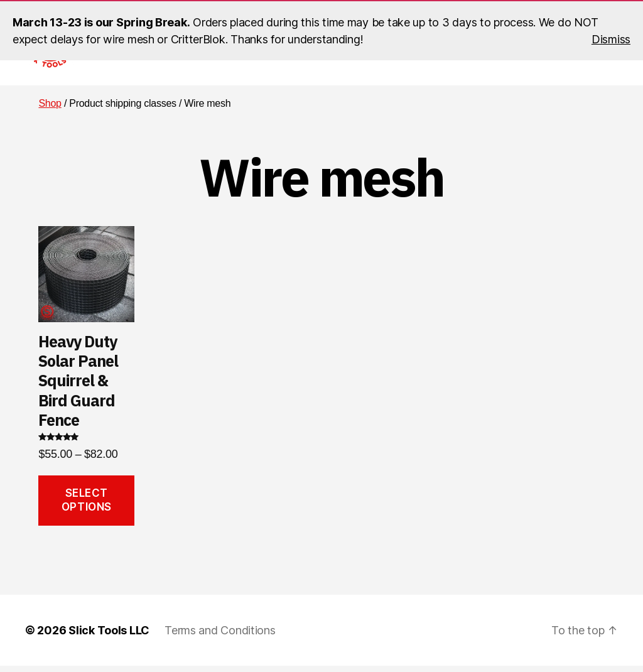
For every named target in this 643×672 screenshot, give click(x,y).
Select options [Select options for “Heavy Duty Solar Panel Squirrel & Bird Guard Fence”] (87, 506)
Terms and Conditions (220, 637)
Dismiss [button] (611, 39)
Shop (50, 110)
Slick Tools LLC (109, 637)
